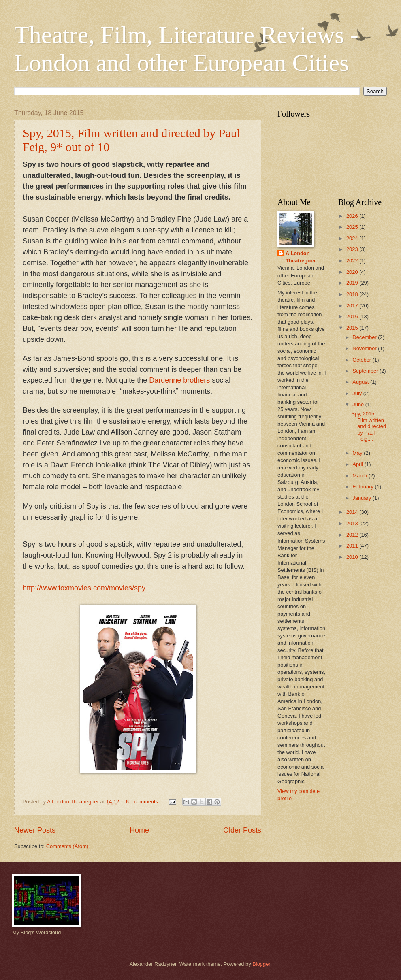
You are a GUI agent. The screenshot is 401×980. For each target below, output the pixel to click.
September (366, 371)
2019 (353, 283)
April (358, 464)
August (361, 382)
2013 (353, 523)
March (360, 476)
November (365, 348)
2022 (353, 261)
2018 (353, 294)
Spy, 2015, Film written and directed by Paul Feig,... (369, 426)
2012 (353, 535)
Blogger (261, 964)
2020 (353, 272)
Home (139, 830)
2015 (353, 328)
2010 (353, 557)
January (362, 498)
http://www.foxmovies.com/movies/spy (84, 588)
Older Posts (242, 830)
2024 (353, 238)
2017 (353, 306)
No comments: (144, 802)
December (365, 337)
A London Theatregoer (301, 257)
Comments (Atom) (67, 846)
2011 (353, 546)
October (362, 360)
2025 (353, 227)
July (358, 393)
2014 (353, 512)
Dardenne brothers (179, 380)
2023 (353, 249)
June (359, 404)
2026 (353, 216)
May (358, 453)
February (364, 487)
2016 (353, 316)
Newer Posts (35, 830)
